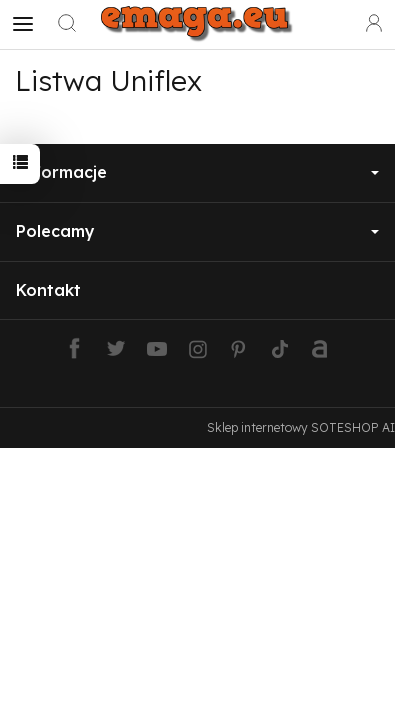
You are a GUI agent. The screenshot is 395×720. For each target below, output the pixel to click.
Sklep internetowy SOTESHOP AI (301, 427)
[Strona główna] (197, 24)
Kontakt (48, 290)
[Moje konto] (374, 24)
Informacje (197, 172)
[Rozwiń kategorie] (23, 24)
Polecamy (197, 231)
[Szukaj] (67, 24)
